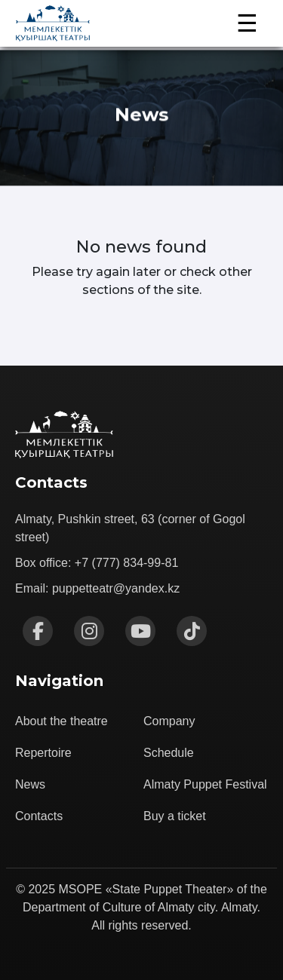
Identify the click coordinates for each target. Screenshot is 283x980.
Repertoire (43, 753)
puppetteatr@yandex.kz (116, 588)
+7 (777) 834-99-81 (126, 563)
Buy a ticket (175, 816)
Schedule (169, 753)
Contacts (39, 816)
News (30, 784)
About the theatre (62, 721)
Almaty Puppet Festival (205, 784)
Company (169, 721)
